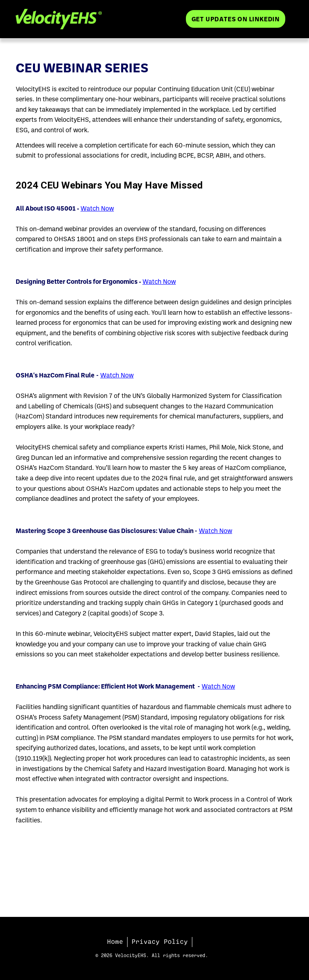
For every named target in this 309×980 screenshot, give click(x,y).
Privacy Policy (160, 942)
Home (115, 942)
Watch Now (97, 208)
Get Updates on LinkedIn (236, 19)
